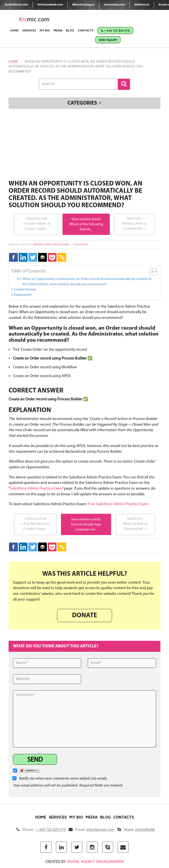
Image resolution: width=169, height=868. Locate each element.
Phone (41, 830)
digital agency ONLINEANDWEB (95, 862)
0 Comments (80, 245)
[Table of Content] (153, 272)
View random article (86, 219)
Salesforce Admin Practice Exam (51, 245)
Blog (70, 30)
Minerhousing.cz (83, 5)
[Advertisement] (84, 145)
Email (92, 830)
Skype (136, 830)
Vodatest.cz (142, 5)
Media (58, 30)
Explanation (23, 295)
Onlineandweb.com (50, 5)
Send (35, 760)
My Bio (45, 30)
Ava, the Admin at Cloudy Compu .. (36, 223)
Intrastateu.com (114, 5)
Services (29, 30)
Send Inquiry (108, 40)
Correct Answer (25, 290)
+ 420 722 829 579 (115, 31)
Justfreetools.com (16, 5)
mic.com (34, 19)
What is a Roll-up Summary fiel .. (135, 223)
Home (15, 30)
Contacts (86, 30)
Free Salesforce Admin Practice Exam (118, 504)
